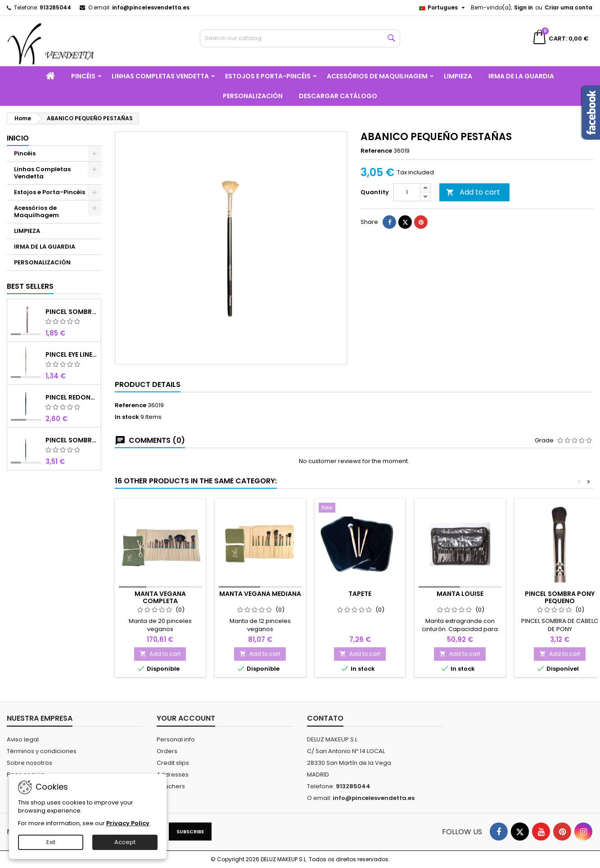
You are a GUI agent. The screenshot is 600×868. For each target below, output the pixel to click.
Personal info (176, 739)
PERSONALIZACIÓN (253, 96)
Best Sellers (30, 286)
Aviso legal (23, 739)
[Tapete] (360, 509)
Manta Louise (460, 594)
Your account (186, 718)
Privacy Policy (128, 823)
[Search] (300, 38)
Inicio (18, 138)
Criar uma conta (568, 7)
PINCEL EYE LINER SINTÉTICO (71, 354)
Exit (51, 842)
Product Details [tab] (148, 384)
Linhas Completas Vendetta (160, 76)
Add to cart (473, 192)
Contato (325, 718)
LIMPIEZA (458, 76)
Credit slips (173, 763)
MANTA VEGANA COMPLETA (160, 597)
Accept (125, 842)
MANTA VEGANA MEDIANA (260, 594)
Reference (376, 151)
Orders (167, 751)
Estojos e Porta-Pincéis (268, 76)
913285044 (55, 7)
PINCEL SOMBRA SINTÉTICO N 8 (71, 312)
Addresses (173, 775)
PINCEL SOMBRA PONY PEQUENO (560, 597)
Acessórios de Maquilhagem (377, 76)
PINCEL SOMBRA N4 (71, 440)
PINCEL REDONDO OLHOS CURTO (71, 397)
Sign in (523, 7)
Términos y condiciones (42, 751)
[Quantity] (407, 192)
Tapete (360, 594)
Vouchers (171, 786)
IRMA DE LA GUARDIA (521, 76)
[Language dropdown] (443, 8)
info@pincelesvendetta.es (151, 7)
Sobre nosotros (29, 763)
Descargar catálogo (338, 96)
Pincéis (83, 76)
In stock (127, 417)
